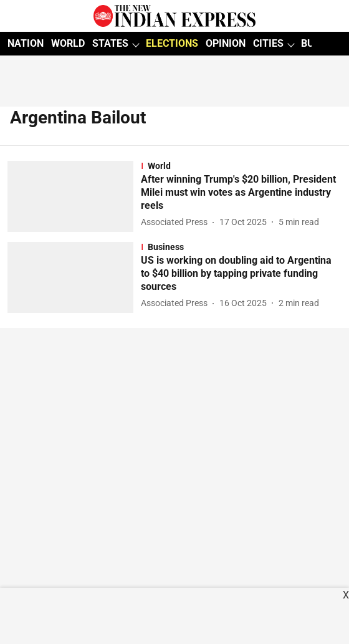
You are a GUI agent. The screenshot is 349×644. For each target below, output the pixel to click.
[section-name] (241, 166)
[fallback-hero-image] (74, 196)
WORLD (68, 43)
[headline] (241, 193)
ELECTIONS (172, 43)
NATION (26, 43)
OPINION (226, 43)
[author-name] (177, 222)
